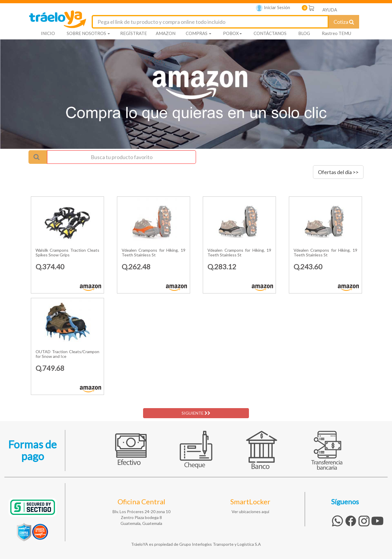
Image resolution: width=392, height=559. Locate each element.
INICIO (48, 33)
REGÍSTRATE (134, 33)
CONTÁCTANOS (270, 33)
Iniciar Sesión (273, 8)
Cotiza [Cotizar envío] (344, 22)
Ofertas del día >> (338, 172)
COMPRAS (198, 33)
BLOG (304, 33)
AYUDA (330, 10)
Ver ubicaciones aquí (250, 512)
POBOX (232, 33)
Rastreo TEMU (336, 33)
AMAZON (166, 33)
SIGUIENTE (196, 413)
